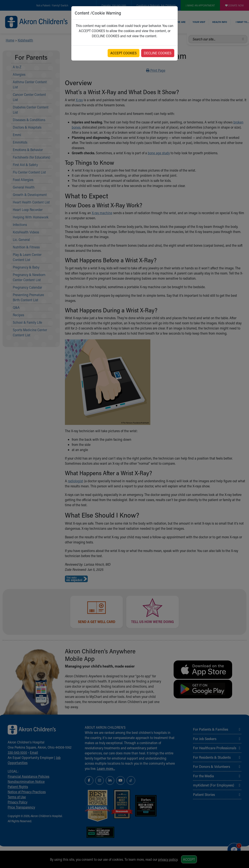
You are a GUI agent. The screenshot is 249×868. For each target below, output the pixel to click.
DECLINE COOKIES (158, 53)
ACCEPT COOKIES (124, 53)
